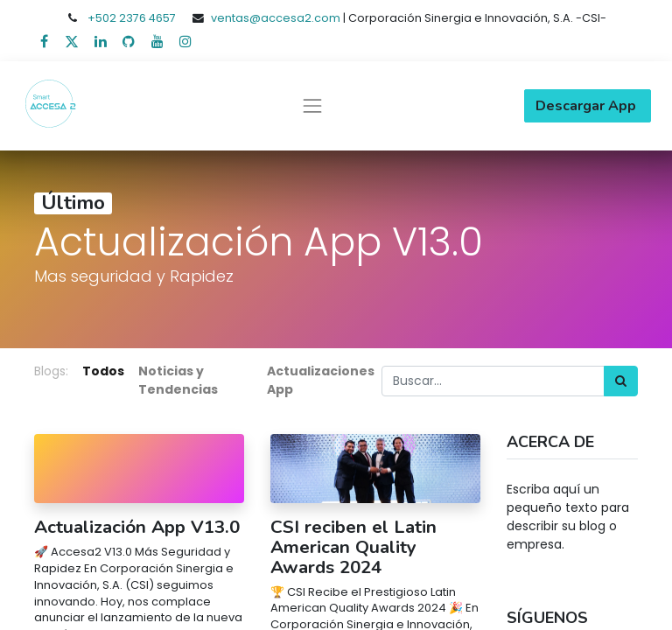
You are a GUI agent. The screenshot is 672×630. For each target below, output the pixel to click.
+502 (103, 18)
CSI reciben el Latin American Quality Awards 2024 (353, 547)
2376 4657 (147, 18)
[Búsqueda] (621, 381)
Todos (103, 371)
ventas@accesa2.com (276, 18)
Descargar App (588, 106)
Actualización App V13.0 (137, 527)
